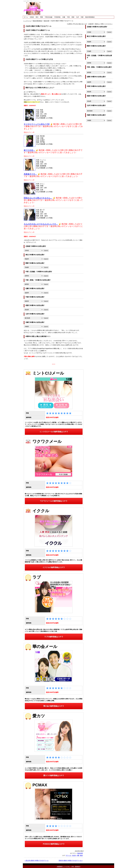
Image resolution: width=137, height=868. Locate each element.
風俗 (81, 855)
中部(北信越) (49, 17)
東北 (37, 17)
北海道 (32, 17)
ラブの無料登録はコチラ (54, 637)
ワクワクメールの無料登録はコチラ (54, 501)
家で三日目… (29, 150)
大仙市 (74, 855)
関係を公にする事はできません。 (38, 198)
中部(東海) (57, 17)
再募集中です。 (30, 174)
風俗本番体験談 (90, 17)
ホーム (26, 17)
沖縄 (82, 17)
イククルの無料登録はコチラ (54, 567)
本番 (78, 855)
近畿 (64, 17)
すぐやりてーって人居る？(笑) (37, 124)
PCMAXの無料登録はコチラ (54, 844)
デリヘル (68, 855)
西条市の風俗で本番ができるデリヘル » (71, 860)
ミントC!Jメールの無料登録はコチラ (54, 432)
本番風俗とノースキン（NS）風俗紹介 (69, 867)
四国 (73, 17)
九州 (77, 17)
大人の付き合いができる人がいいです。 (41, 224)
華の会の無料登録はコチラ (54, 706)
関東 (42, 17)
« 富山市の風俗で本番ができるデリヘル (37, 860)
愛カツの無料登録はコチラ (54, 775)
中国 (68, 17)
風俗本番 (80, 853)
